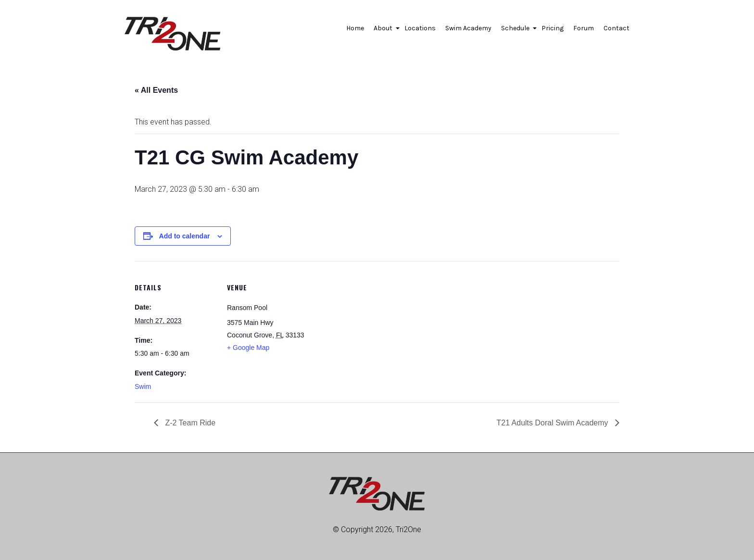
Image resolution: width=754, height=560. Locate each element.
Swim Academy (468, 28)
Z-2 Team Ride (189, 423)
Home (355, 28)
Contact (616, 28)
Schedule (516, 31)
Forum (584, 28)
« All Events (156, 90)
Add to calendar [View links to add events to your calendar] (185, 236)
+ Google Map (248, 348)
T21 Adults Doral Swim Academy (553, 423)
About (384, 31)
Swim (143, 386)
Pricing (553, 28)
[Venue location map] (370, 328)
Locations (420, 28)
